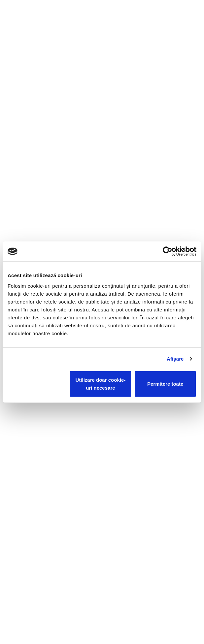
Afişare (175, 359)
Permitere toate (165, 384)
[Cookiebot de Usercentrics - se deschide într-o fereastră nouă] (168, 251)
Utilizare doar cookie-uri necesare (101, 384)
